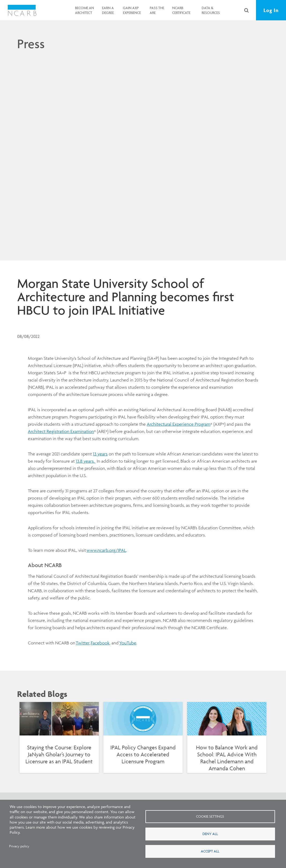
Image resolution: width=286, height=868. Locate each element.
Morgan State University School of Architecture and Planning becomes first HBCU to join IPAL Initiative (126, 297)
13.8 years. (86, 461)
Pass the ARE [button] (157, 10)
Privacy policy (19, 846)
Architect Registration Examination (61, 431)
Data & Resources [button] (211, 10)
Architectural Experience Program (179, 424)
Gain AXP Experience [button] (132, 10)
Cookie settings (210, 816)
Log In (271, 10)
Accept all (210, 851)
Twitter (83, 643)
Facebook (100, 643)
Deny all (210, 834)
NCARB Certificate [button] (181, 10)
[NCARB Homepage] (22, 10)
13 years (100, 454)
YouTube (128, 643)
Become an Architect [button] (84, 10)
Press (31, 44)
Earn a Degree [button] (108, 10)
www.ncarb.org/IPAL (106, 550)
